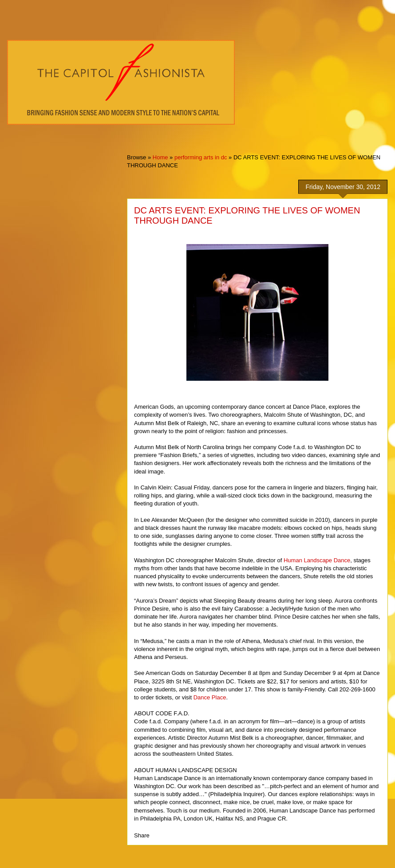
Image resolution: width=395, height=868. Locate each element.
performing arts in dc (201, 157)
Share (142, 835)
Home (160, 157)
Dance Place (210, 697)
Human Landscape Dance (317, 560)
